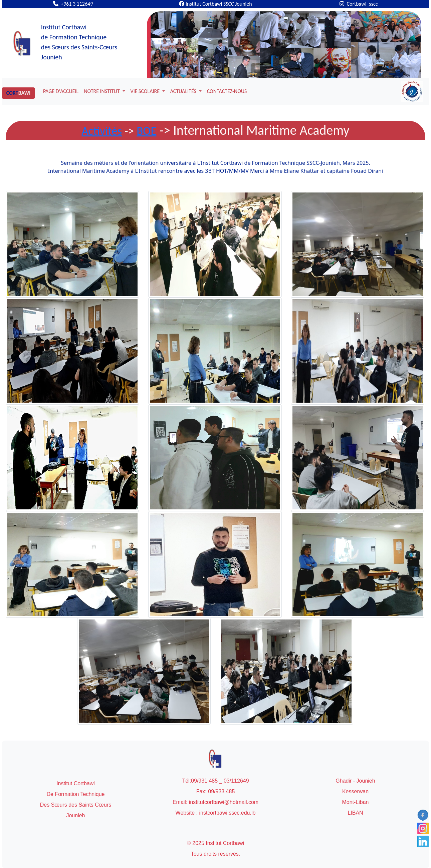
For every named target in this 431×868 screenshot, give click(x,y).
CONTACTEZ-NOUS (227, 91)
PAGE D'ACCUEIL (61, 91)
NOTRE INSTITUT (102, 91)
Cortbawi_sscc (359, 4)
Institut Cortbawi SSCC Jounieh (215, 4)
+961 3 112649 (73, 4)
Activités (102, 131)
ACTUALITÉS (184, 91)
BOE (146, 131)
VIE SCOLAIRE (146, 91)
